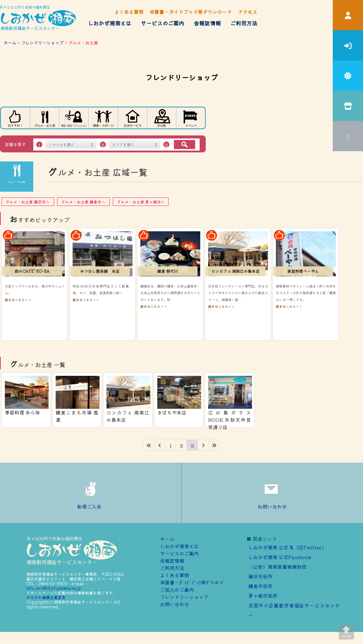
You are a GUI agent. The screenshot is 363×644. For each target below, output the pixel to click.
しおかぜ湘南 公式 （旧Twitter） (288, 547)
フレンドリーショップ (42, 42)
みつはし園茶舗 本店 (100, 271)
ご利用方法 (244, 23)
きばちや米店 (172, 412)
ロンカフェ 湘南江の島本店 (235, 271)
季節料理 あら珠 (22, 412)
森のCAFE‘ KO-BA (32, 271)
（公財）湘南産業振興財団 (277, 567)
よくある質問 (129, 12)
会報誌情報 (207, 23)
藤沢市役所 (260, 576)
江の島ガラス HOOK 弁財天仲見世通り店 (229, 420)
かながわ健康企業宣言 (46, 597)
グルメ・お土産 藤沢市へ (28, 202)
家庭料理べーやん (303, 271)
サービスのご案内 (162, 23)
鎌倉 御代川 (168, 271)
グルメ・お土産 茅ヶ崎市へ (141, 202)
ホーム (10, 42)
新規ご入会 (91, 493)
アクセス (247, 12)
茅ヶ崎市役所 (263, 596)
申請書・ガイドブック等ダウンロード (191, 12)
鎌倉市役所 (260, 586)
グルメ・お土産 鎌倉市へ (84, 202)
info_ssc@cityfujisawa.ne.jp (54, 588)
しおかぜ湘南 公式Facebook (280, 557)
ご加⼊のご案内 (177, 590)
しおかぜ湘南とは (110, 23)
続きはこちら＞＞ (18, 300)
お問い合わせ (272, 493)
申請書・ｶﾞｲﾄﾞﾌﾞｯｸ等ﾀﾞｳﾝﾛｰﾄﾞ (193, 582)
